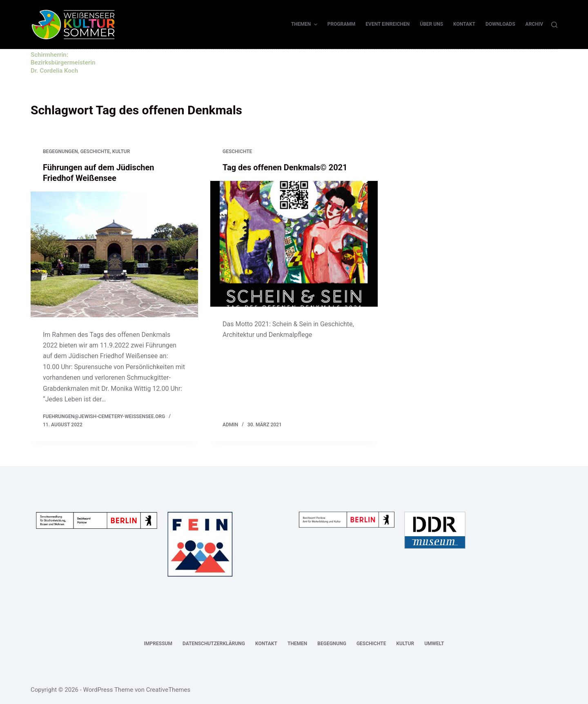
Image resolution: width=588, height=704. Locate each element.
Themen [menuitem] (305, 25)
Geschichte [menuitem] (371, 644)
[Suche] (554, 25)
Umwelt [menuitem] (434, 644)
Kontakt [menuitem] (464, 24)
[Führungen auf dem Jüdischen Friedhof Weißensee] (114, 254)
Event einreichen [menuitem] (388, 24)
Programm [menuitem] (342, 24)
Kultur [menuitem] (405, 644)
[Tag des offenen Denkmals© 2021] (294, 244)
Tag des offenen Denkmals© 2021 (285, 167)
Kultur (121, 151)
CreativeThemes (168, 690)
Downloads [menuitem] (500, 24)
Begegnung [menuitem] (332, 644)
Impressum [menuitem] (158, 644)
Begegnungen (60, 151)
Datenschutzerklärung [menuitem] (214, 644)
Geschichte (95, 151)
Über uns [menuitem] (431, 24)
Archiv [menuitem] (534, 24)
